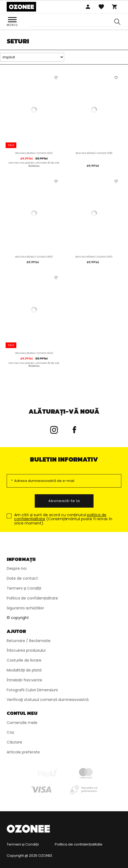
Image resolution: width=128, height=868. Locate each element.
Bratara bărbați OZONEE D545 (34, 353)
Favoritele (101, 7)
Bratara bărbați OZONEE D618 (94, 153)
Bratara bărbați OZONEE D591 (94, 257)
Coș (115, 7)
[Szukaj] (117, 22)
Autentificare (88, 7)
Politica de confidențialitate (79, 844)
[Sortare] (32, 57)
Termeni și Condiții (23, 844)
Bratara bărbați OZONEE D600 (34, 257)
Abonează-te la (64, 501)
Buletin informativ (64, 459)
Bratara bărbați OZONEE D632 (34, 153)
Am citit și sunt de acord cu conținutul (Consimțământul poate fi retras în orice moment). (63, 519)
